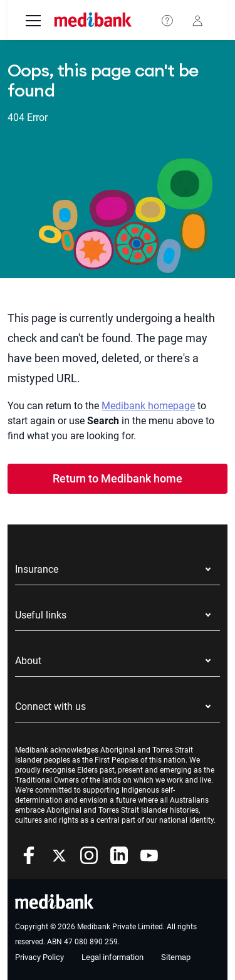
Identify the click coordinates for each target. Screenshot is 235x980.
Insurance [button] (37, 569)
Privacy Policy (39, 957)
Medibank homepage (148, 406)
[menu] (33, 22)
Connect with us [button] (50, 706)
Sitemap (176, 957)
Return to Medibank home (118, 478)
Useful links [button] (41, 615)
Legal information (112, 957)
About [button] (28, 661)
